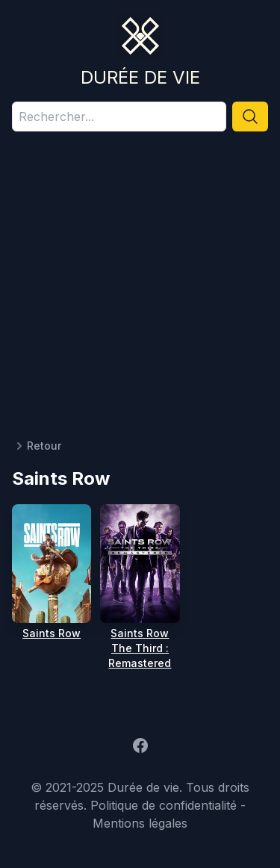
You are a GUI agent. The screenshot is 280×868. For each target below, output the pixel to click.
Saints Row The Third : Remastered (140, 648)
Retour (37, 446)
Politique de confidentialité (164, 805)
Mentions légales (140, 823)
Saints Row (52, 633)
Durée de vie (140, 77)
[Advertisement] (140, 291)
